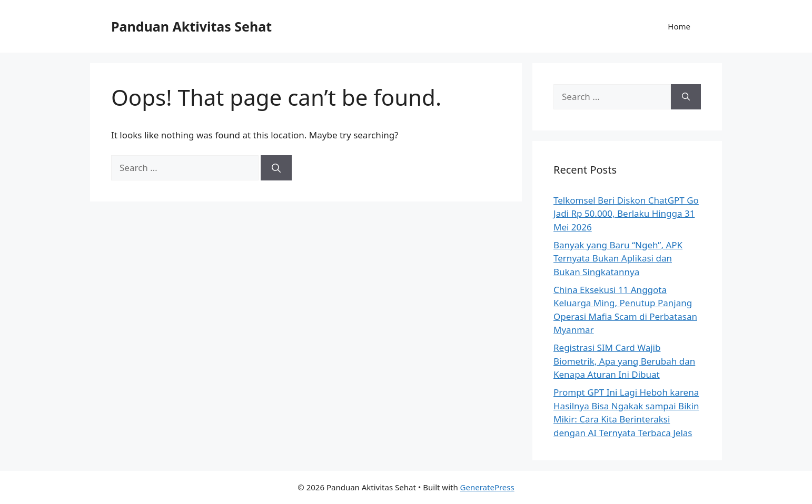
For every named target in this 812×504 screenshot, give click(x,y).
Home (679, 26)
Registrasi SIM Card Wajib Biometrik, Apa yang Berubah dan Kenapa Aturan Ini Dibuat (624, 361)
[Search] (276, 168)
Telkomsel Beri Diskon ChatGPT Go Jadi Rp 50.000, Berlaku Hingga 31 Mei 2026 (626, 214)
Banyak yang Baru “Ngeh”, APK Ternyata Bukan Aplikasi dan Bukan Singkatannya (618, 258)
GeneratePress (487, 487)
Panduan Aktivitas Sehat (191, 26)
